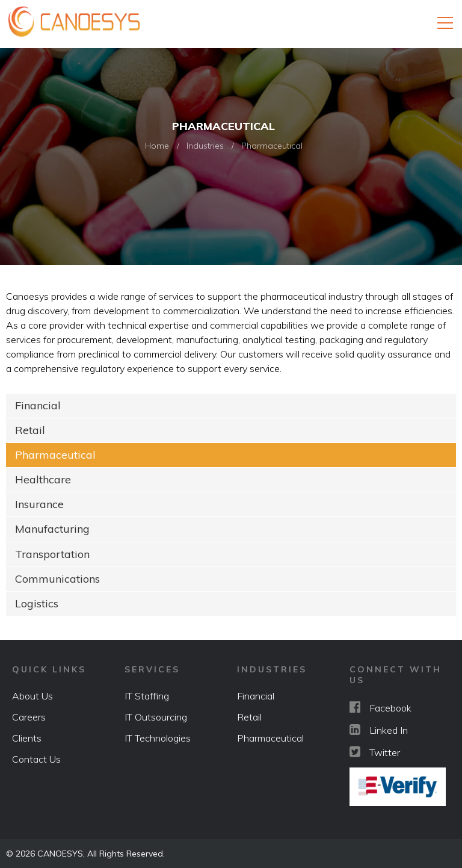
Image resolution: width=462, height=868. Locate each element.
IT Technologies (158, 737)
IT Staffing (147, 695)
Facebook (380, 707)
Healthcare (43, 479)
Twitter (375, 751)
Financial (38, 405)
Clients (27, 737)
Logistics (37, 603)
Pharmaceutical (55, 455)
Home (157, 146)
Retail (30, 430)
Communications (57, 578)
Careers (29, 716)
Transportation (52, 553)
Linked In (379, 729)
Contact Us (36, 758)
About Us (32, 695)
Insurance (39, 504)
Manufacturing (52, 529)
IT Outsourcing (156, 716)
